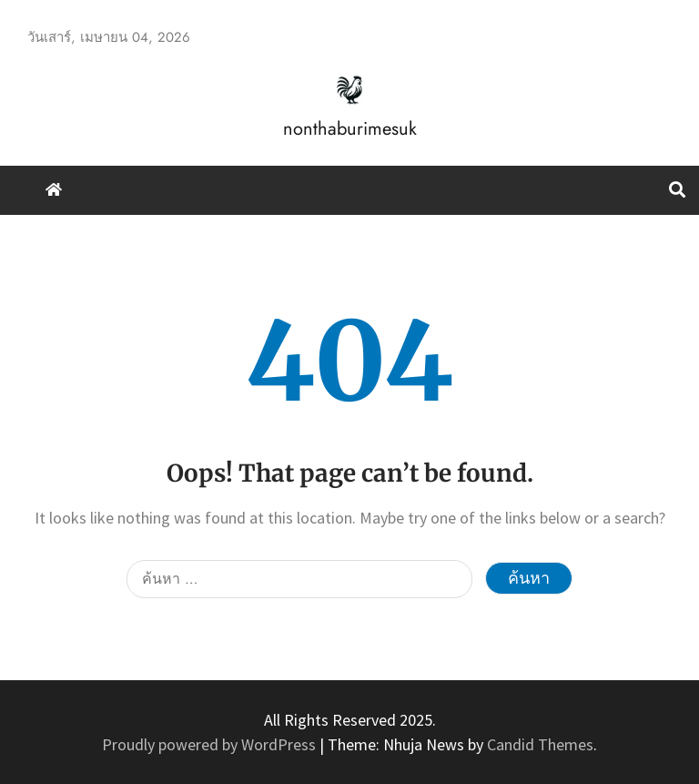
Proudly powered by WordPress (211, 744)
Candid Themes (540, 744)
